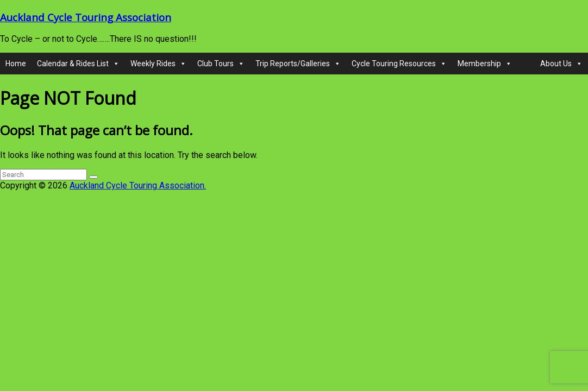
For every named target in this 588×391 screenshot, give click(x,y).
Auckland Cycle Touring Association (86, 17)
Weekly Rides (158, 64)
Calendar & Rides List (78, 64)
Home (16, 64)
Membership (485, 64)
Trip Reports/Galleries (298, 64)
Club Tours (221, 64)
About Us (561, 64)
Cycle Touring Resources (399, 64)
